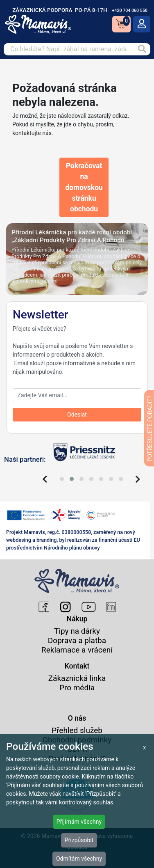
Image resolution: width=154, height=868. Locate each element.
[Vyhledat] (142, 49)
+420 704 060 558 (130, 10)
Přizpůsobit (79, 840)
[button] (62, 479)
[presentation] (45, 479)
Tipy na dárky (77, 631)
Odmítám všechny (79, 859)
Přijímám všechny (79, 822)
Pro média (77, 688)
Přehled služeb (77, 730)
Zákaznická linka (77, 678)
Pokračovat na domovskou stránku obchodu (84, 187)
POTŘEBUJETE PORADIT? (150, 428)
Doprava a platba (77, 640)
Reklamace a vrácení (77, 650)
